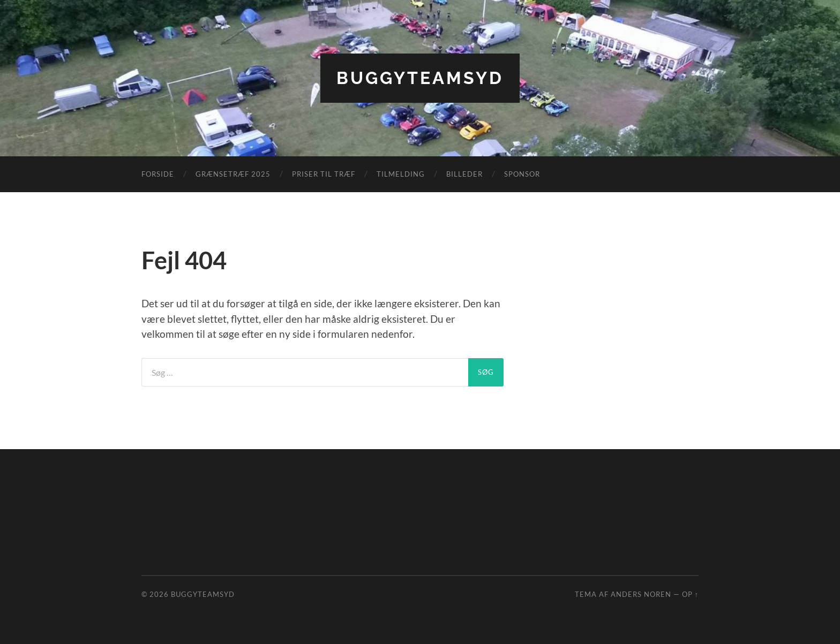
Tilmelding (401, 174)
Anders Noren (641, 594)
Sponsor (522, 174)
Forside (158, 174)
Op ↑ (690, 594)
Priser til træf (324, 174)
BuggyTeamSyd (420, 78)
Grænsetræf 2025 (233, 174)
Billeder (464, 174)
